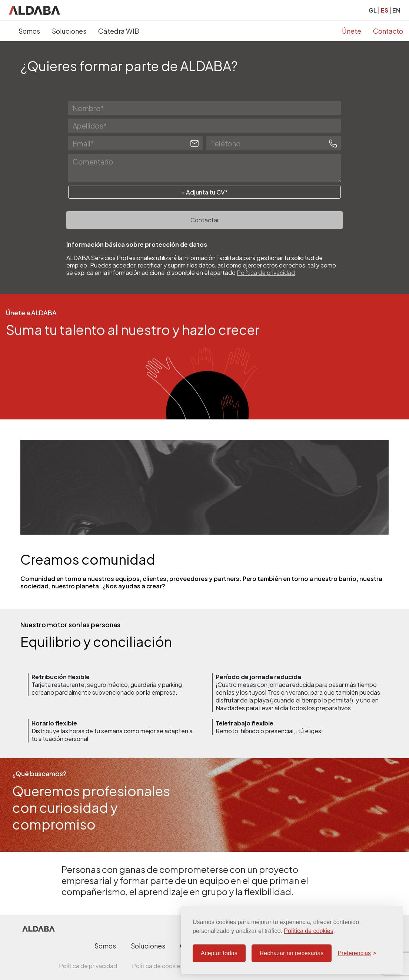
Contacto (388, 31)
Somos (29, 31)
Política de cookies (308, 931)
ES (385, 10)
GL (373, 10)
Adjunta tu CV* (206, 192)
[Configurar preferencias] (357, 953)
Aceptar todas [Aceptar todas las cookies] (219, 953)
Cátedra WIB (119, 31)
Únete (352, 31)
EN (396, 10)
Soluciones (69, 31)
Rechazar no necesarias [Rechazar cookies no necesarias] (292, 953)
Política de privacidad (266, 273)
